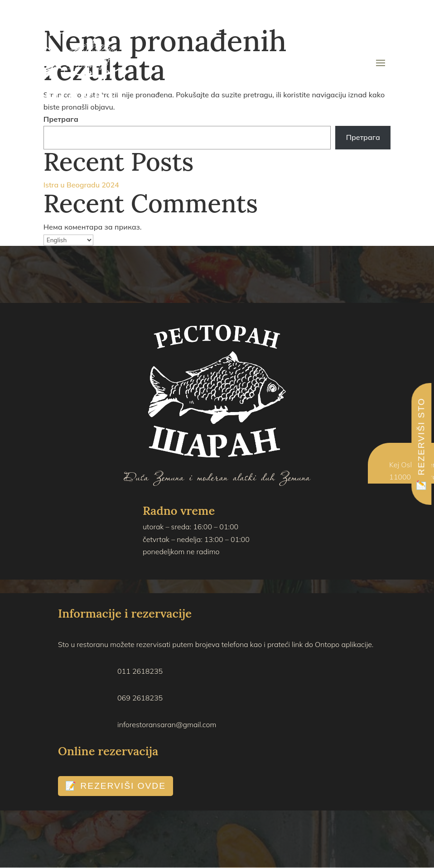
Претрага (61, 119)
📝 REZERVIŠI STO (421, 444)
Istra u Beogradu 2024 (81, 185)
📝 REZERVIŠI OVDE (116, 786)
